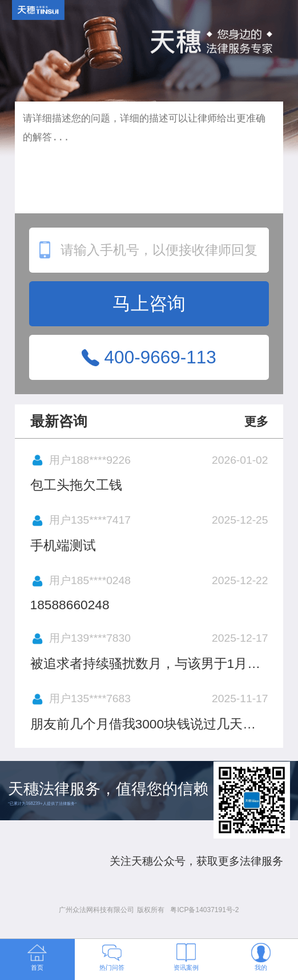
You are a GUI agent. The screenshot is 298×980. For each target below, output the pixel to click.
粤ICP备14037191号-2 (204, 910)
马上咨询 (149, 303)
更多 (256, 421)
